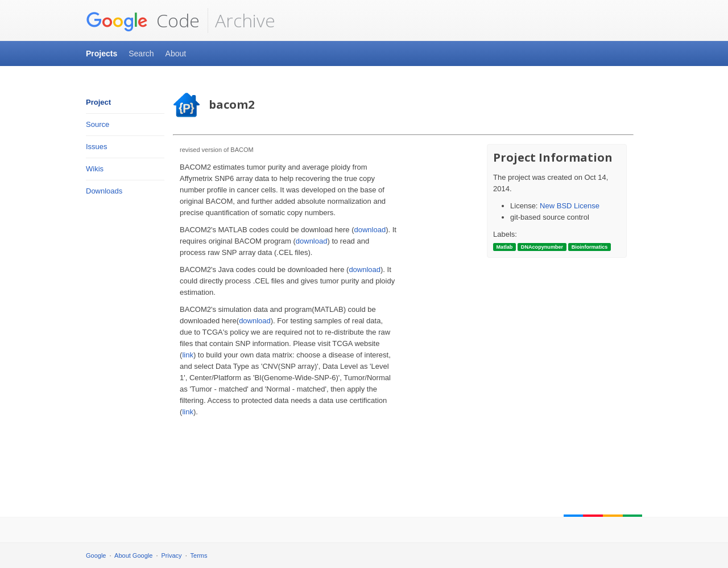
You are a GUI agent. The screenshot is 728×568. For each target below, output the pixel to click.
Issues (97, 147)
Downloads (104, 191)
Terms (199, 555)
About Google (133, 555)
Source (98, 124)
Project (98, 102)
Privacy (172, 555)
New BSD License (570, 206)
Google (96, 555)
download (370, 230)
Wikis (95, 169)
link (188, 355)
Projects (102, 53)
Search (141, 53)
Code (143, 20)
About (176, 53)
